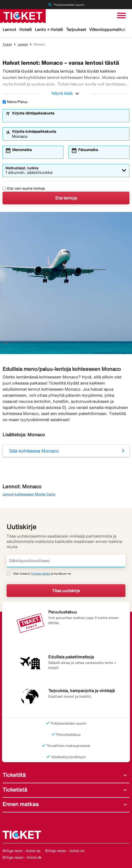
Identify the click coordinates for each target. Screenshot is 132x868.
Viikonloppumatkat (107, 29)
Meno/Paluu (15, 102)
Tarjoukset (76, 29)
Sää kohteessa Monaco (34, 451)
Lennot (9, 29)
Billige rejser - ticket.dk (22, 857)
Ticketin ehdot (41, 573)
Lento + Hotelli (49, 29)
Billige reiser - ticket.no (65, 851)
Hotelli (26, 29)
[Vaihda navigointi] (121, 15)
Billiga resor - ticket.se (21, 851)
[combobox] (69, 118)
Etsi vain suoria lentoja (24, 188)
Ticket (7, 44)
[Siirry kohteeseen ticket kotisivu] (23, 15)
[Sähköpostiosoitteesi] (66, 561)
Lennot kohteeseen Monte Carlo (29, 494)
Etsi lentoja (66, 198)
